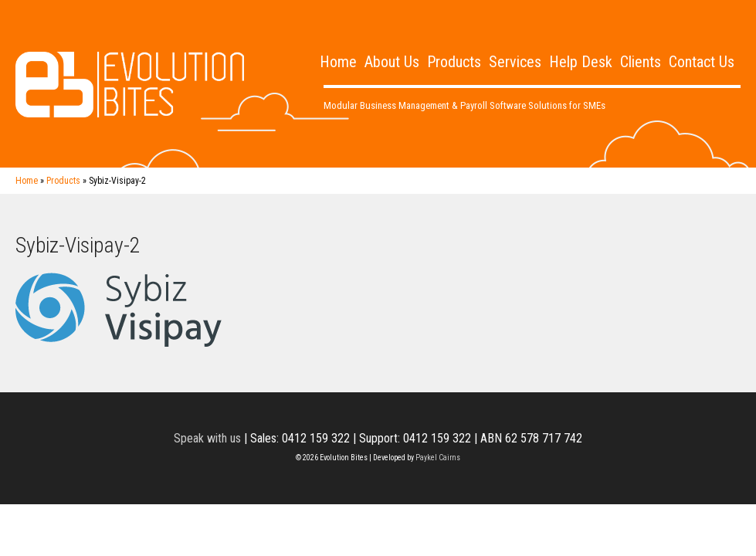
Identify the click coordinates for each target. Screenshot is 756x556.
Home (338, 62)
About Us (392, 62)
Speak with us (207, 438)
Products (454, 62)
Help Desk (581, 62)
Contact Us (702, 62)
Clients (641, 62)
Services (515, 62)
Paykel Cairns (438, 458)
